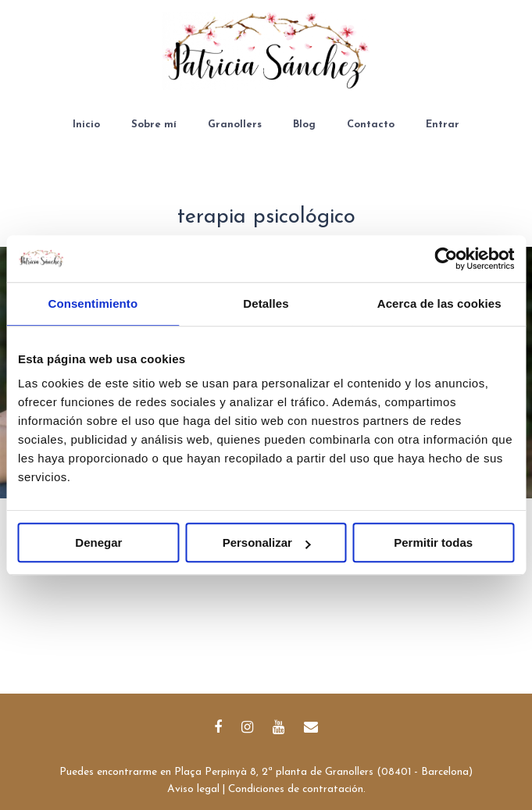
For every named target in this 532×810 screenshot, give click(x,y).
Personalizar (267, 542)
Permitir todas (433, 542)
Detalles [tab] (266, 303)
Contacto (371, 125)
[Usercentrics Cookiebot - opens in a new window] (446, 259)
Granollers (235, 125)
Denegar (98, 542)
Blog (304, 125)
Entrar (443, 125)
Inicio (86, 125)
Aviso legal (193, 789)
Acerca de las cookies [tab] (439, 303)
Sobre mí (154, 125)
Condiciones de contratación (296, 789)
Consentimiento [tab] (93, 303)
